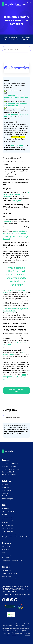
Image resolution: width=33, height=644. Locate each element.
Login (24, 4)
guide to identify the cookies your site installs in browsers (15, 232)
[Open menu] (29, 4)
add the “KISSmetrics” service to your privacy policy (16, 194)
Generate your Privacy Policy (17, 390)
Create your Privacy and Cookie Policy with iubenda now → (16, 97)
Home (5, 38)
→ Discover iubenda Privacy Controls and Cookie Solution (16, 310)
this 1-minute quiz (17, 145)
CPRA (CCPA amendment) (13, 377)
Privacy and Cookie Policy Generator (14, 343)
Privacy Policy (18, 201)
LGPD (5, 379)
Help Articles (13, 38)
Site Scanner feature (14, 353)
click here (27, 635)
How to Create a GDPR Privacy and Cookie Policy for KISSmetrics (14, 417)
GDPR (24, 375)
